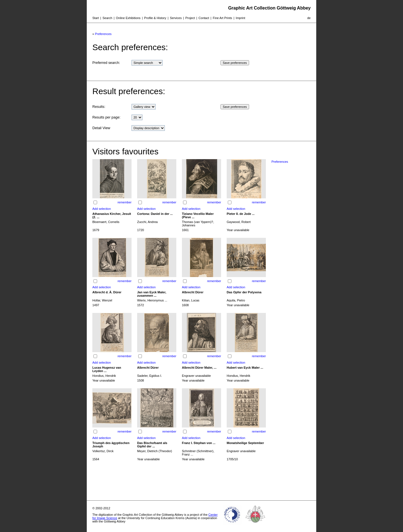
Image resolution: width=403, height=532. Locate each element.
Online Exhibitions (128, 18)
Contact (204, 18)
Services (176, 18)
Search (107, 18)
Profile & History (155, 18)
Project (190, 18)
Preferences (103, 34)
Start (96, 18)
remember (125, 202)
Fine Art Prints (222, 18)
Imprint (240, 18)
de (309, 18)
